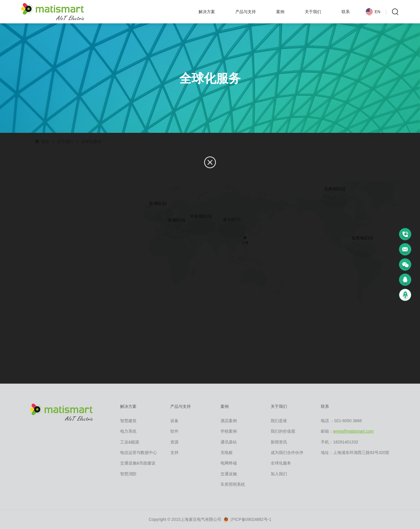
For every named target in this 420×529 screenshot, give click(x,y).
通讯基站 (229, 442)
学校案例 (229, 431)
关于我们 (313, 12)
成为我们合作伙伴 (287, 453)
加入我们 (279, 474)
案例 (280, 12)
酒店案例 (229, 421)
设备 (174, 421)
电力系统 (128, 431)
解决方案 (207, 12)
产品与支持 (246, 12)
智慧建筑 (128, 421)
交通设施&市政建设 (138, 463)
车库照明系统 (233, 484)
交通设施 (229, 474)
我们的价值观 (283, 431)
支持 (174, 453)
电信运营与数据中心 (139, 453)
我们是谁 (279, 421)
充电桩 (227, 453)
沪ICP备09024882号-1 (247, 520)
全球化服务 (281, 463)
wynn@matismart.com (353, 431)
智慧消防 (128, 474)
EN (373, 12)
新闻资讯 (279, 442)
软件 (174, 431)
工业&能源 (130, 442)
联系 (346, 12)
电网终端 (229, 463)
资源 (174, 442)
